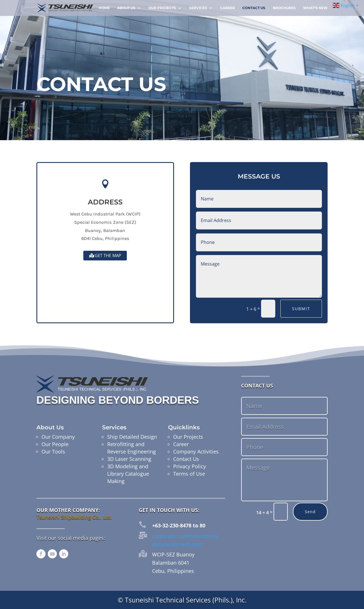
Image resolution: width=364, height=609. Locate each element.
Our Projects (162, 8)
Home (104, 8)
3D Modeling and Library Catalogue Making (128, 474)
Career (227, 8)
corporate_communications (185, 536)
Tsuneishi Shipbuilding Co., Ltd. (74, 517)
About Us (126, 8)
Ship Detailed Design (132, 437)
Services (198, 8)
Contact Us (254, 8)
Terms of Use (189, 474)
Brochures (284, 8)
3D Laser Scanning (129, 459)
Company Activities (196, 451)
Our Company (58, 437)
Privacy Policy (190, 466)
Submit (301, 309)
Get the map (108, 255)
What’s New (315, 8)
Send (310, 512)
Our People (55, 444)
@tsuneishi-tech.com (177, 544)
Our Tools (53, 451)
